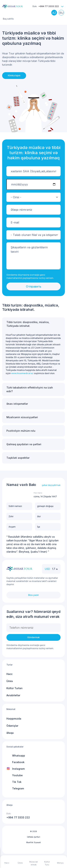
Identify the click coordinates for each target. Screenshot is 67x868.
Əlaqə (10, 733)
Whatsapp (19, 756)
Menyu (60, 863)
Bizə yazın (33, 595)
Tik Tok (17, 782)
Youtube (17, 775)
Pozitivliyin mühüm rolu (21, 431)
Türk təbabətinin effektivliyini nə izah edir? (30, 389)
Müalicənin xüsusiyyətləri (22, 417)
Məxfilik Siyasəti (33, 842)
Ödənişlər (12, 726)
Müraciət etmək (33, 863)
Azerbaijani (55, 14)
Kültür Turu (47, 863)
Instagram (18, 769)
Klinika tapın (14, 75)
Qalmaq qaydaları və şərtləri (24, 444)
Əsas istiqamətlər (17, 404)
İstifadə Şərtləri (34, 837)
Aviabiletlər (13, 695)
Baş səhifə (8, 19)
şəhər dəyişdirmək (51, 485)
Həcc (9, 674)
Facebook (18, 762)
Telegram (18, 788)
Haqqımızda (14, 719)
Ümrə (10, 681)
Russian (62, 14)
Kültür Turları (14, 688)
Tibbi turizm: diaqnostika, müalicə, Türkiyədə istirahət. (28, 324)
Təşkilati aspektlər (18, 458)
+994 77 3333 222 (49, 6)
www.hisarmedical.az (22, 373)
